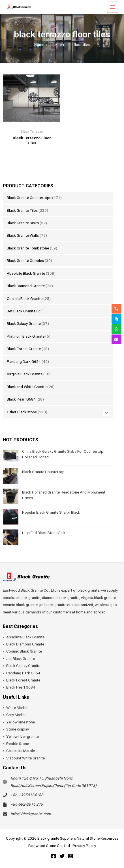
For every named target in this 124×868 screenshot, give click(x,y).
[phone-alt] (116, 309)
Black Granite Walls (23, 235)
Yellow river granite (23, 736)
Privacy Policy (84, 846)
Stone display (18, 729)
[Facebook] (54, 856)
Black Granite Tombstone (28, 248)
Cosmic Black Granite (25, 298)
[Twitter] (62, 856)
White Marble (17, 708)
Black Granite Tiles (22, 210)
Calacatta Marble (21, 751)
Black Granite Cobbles (25, 261)
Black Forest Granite (24, 349)
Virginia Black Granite (25, 374)
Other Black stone (22, 412)
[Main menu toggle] (113, 7)
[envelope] (116, 339)
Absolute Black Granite (26, 273)
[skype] (116, 319)
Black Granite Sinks (23, 223)
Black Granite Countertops (29, 198)
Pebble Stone (18, 744)
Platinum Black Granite (26, 336)
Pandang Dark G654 (24, 361)
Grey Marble (16, 715)
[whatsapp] (116, 329)
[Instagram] (70, 856)
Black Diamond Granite (26, 286)
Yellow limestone (21, 722)
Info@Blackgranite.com (31, 814)
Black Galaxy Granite (24, 323)
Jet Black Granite (21, 311)
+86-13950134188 (27, 795)
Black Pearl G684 (21, 399)
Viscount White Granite (25, 758)
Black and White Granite (27, 387)
